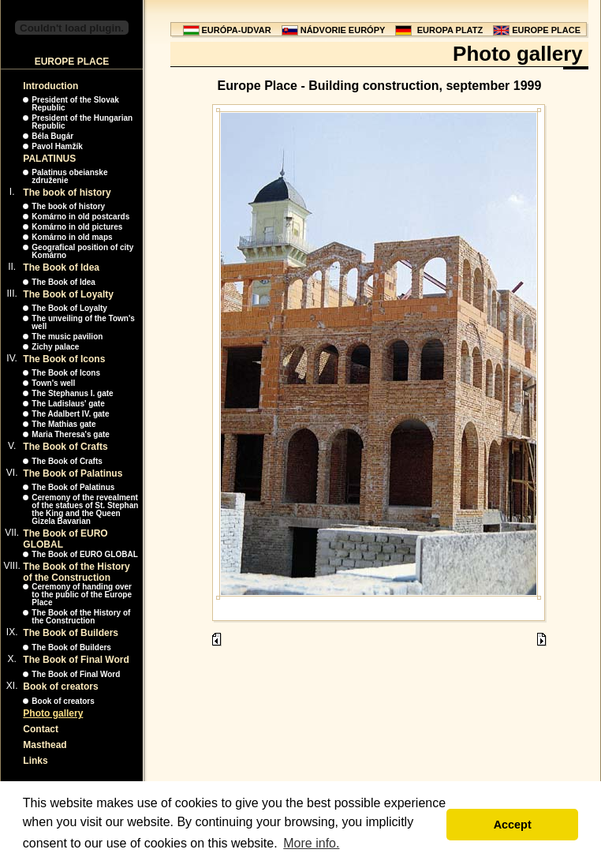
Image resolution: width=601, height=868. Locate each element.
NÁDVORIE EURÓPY (343, 30)
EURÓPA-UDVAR (237, 30)
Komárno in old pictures (77, 227)
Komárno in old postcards (80, 217)
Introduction (50, 86)
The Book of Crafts (65, 447)
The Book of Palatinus (73, 473)
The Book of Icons (64, 359)
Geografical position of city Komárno (82, 251)
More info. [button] (311, 843)
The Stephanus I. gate (72, 393)
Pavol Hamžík (57, 146)
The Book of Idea (61, 268)
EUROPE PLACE (546, 30)
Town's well (53, 383)
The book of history (67, 193)
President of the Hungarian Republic (82, 122)
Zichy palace (55, 347)
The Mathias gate (63, 424)
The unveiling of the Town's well (83, 322)
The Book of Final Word (76, 660)
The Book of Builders (71, 633)
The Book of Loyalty (68, 294)
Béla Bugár (52, 136)
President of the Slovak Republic (75, 104)
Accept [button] (513, 825)
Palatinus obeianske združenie (69, 176)
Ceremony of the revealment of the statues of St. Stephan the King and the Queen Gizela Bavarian (85, 509)
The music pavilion (67, 337)
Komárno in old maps (72, 237)
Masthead (45, 745)
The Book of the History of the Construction (76, 572)
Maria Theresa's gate (71, 434)
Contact (41, 729)
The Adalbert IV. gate (70, 414)
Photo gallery (53, 713)
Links (35, 761)
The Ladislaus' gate (68, 404)
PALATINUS (49, 159)
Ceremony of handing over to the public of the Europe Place (82, 595)
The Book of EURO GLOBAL (84, 554)
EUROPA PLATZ (450, 30)
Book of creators (60, 687)
